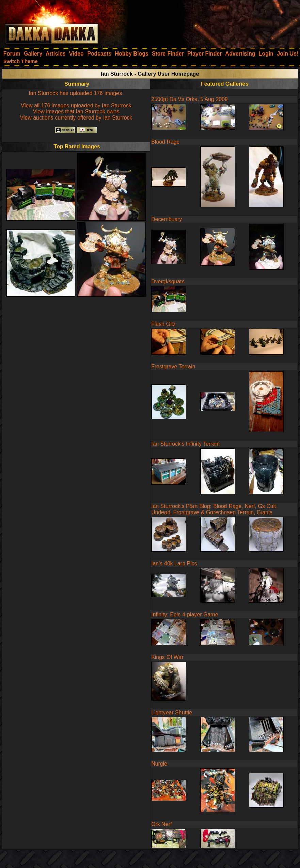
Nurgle (159, 764)
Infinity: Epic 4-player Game (185, 614)
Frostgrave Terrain (173, 367)
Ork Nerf (161, 824)
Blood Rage (165, 142)
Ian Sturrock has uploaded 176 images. (76, 93)
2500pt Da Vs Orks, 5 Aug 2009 (190, 99)
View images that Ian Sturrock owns (76, 112)
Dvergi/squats (168, 281)
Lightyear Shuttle (172, 713)
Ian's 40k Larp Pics (174, 563)
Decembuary (167, 219)
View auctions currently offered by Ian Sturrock (76, 118)
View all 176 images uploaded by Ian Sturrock (76, 105)
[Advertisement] (208, 22)
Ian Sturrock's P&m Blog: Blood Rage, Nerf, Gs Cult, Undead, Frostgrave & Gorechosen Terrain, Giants (214, 509)
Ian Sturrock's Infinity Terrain (185, 444)
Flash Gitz (163, 324)
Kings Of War (167, 657)
